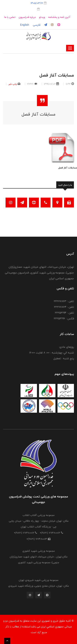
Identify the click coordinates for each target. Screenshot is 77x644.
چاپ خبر (13, 84)
